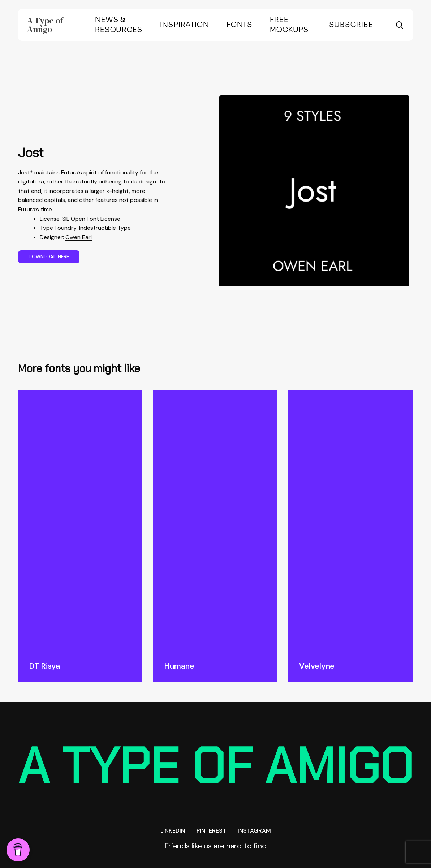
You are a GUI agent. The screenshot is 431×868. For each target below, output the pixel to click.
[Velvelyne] (350, 520)
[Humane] (215, 520)
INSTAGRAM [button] (254, 831)
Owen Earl (79, 237)
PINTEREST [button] (211, 831)
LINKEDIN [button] (173, 831)
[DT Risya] (80, 520)
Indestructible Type (105, 228)
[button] (49, 257)
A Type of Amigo (45, 25)
